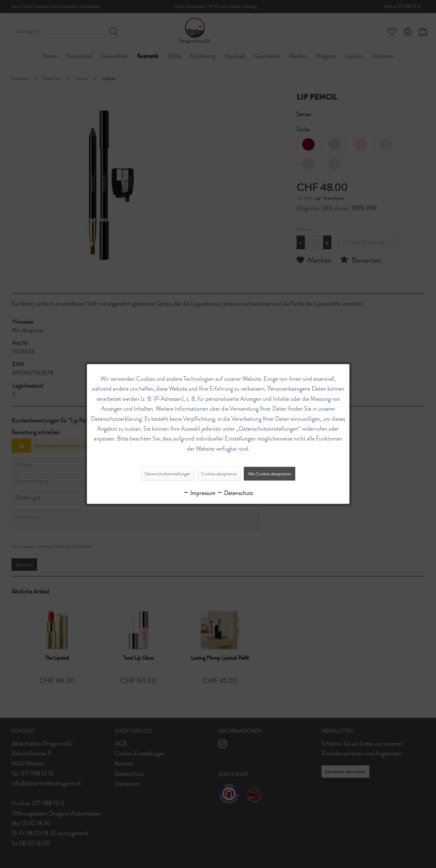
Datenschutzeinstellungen (168, 474)
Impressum (199, 493)
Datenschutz (235, 493)
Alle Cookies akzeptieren (270, 474)
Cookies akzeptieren (219, 474)
